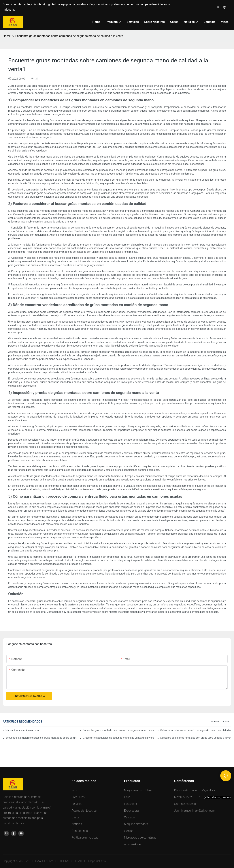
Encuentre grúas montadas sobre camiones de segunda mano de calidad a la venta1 (70, 36)
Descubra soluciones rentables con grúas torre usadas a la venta (196, 738)
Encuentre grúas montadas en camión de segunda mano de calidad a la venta (118, 730)
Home (7, 36)
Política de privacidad (85, 838)
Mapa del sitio (97, 861)
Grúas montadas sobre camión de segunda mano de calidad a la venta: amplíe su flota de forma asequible (196, 730)
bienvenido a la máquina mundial (23, 730)
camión (129, 831)
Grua (127, 797)
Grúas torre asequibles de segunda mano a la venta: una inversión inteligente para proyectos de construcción (118, 738)
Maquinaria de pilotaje (138, 790)
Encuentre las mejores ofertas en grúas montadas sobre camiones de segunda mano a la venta (41, 738)
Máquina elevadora (136, 824)
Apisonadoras (133, 844)
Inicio (75, 790)
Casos (226, 722)
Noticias (215, 722)
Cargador (130, 817)
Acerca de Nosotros (84, 811)
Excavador (131, 804)
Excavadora (131, 811)
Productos (78, 797)
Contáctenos (80, 831)
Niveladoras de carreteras (140, 838)
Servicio (77, 804)
